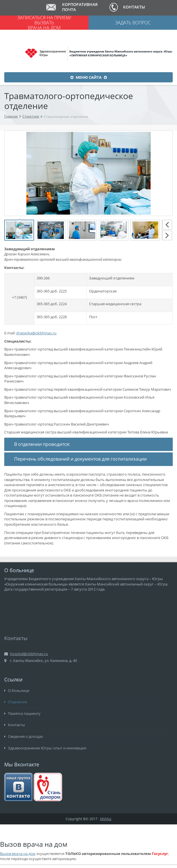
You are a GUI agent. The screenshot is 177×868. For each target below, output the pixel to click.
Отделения (16, 702)
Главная (11, 116)
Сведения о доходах (24, 736)
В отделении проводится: (42, 444)
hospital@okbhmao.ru (29, 654)
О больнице (17, 690)
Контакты (134, 7)
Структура (31, 116)
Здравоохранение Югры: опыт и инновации (45, 748)
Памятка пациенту (22, 713)
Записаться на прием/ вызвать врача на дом (44, 23)
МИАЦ (106, 819)
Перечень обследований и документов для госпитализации (80, 459)
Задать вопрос (133, 23)
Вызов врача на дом (18, 854)
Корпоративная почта (80, 7)
